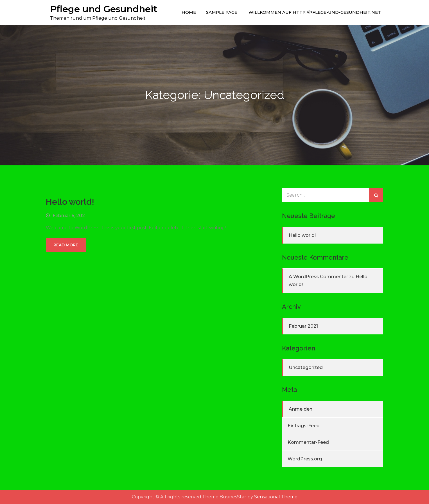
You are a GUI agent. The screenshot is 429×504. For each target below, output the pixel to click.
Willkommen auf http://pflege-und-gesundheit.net (315, 12)
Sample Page (222, 12)
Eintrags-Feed (304, 426)
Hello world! (70, 202)
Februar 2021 (303, 326)
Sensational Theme (276, 497)
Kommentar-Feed (308, 442)
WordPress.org (305, 459)
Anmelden (301, 409)
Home (189, 12)
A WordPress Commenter (318, 277)
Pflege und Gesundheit (104, 9)
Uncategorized (306, 367)
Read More (66, 245)
